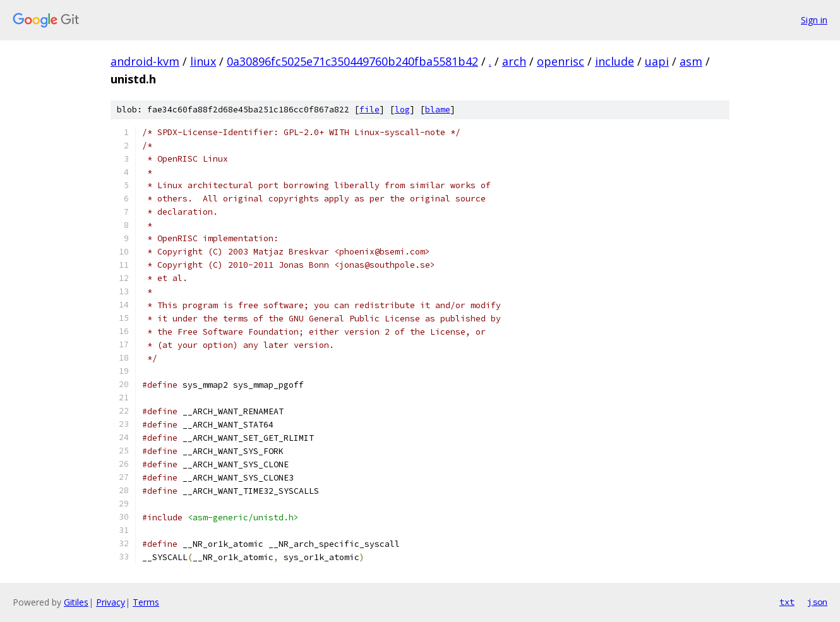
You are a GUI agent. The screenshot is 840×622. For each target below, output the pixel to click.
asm (691, 61)
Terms (146, 602)
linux (203, 61)
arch (514, 61)
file (369, 110)
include (615, 61)
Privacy (111, 602)
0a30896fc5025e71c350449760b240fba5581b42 (352, 61)
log (402, 110)
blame (438, 110)
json (817, 602)
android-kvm (145, 61)
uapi (657, 61)
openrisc (561, 61)
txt (787, 602)
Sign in (814, 20)
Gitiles (76, 602)
